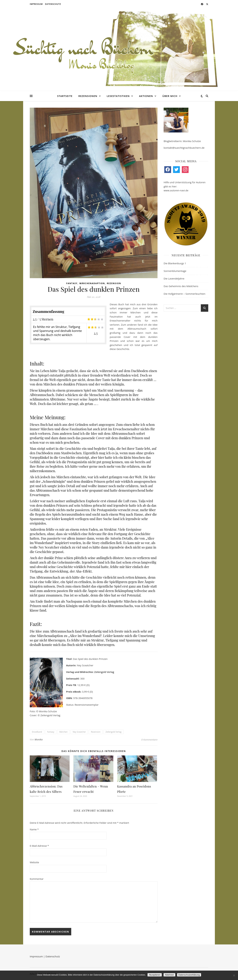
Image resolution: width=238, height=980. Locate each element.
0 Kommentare (149, 740)
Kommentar (37, 879)
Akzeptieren (155, 975)
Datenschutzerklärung (189, 975)
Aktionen (146, 96)
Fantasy (72, 283)
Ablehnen (169, 975)
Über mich (170, 96)
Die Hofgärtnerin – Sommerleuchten (184, 294)
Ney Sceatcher (79, 732)
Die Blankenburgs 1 (175, 263)
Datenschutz (53, 4)
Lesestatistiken (118, 96)
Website (34, 862)
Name (34, 829)
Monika (39, 739)
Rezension (114, 283)
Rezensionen (88, 96)
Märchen (63, 732)
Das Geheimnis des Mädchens (181, 286)
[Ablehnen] (234, 975)
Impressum (36, 4)
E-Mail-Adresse (39, 846)
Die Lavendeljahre (174, 278)
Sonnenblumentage (175, 271)
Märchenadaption (92, 283)
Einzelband (37, 732)
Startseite (65, 96)
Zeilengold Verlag (104, 672)
